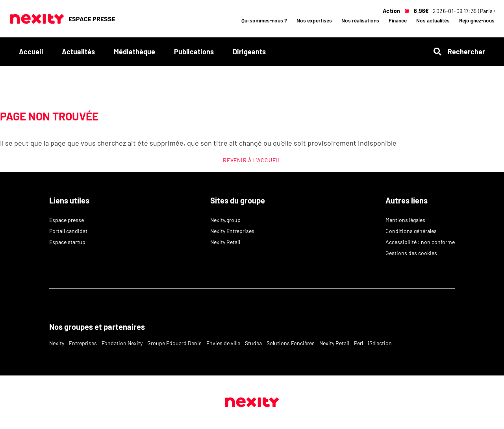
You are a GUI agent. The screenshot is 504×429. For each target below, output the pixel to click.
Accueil (31, 52)
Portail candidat (68, 231)
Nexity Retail (225, 242)
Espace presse (67, 220)
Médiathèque (134, 52)
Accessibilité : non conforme (420, 242)
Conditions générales (411, 231)
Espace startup (67, 242)
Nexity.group (225, 220)
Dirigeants (249, 52)
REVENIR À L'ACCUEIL (252, 160)
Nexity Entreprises (232, 231)
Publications (194, 52)
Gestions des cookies (411, 253)
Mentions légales (405, 220)
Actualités (78, 52)
